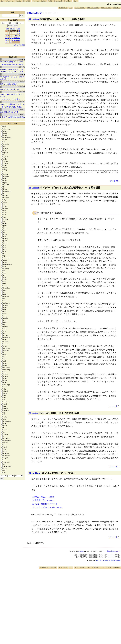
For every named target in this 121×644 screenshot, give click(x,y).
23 (15, 40)
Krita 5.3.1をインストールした (11, 89)
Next (18, 29)
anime (36, 19)
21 (11, 40)
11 (19, 35)
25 (19, 40)
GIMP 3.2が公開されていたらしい (12, 104)
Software (36, 1)
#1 (30, 19)
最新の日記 (63, 8)
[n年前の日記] (51, 13)
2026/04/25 (21, 92)
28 (11, 42)
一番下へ (117, 8)
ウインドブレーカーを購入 (10, 99)
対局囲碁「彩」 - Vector (43, 500)
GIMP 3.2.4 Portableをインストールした (12, 95)
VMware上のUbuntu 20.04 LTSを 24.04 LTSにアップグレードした (12, 71)
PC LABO (27, 1)
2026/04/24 (21, 102)
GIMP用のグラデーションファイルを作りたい (12, 78)
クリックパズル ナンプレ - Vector (47, 507)
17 (17, 38)
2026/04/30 (21, 59)
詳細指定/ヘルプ (113, 551)
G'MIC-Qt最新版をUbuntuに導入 (12, 62)
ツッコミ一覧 (106, 8)
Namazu (81, 551)
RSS (71, 8)
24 (17, 40)
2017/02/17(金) (35, 13)
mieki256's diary (114, 4)
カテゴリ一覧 (13, 123)
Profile (19, 1)
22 (13, 40)
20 (8, 40)
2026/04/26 (21, 87)
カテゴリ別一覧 (93, 8)
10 (17, 35)
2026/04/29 (21, 67)
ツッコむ (114, 181)
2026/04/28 (21, 74)
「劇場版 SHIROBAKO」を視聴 (12, 64)
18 (19, 38)
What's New (10, 1)
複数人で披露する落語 (8, 84)
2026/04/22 (21, 114)
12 (6, 38)
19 (6, 40)
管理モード (44, 567)
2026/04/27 (21, 82)
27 (8, 42)
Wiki (50, 1)
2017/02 (13, 29)
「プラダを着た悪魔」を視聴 (11, 107)
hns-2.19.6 (99, 560)
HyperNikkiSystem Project (112, 560)
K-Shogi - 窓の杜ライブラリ (45, 504)
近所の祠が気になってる (9, 112)
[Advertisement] (80, 589)
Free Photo (68, 1)
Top (2, 1)
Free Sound (58, 1)
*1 (34, 172)
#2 (30, 188)
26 (6, 42)
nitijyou (36, 473)
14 (11, 38)
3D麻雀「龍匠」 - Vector (43, 497)
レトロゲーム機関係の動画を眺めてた (12, 118)
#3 (30, 413)
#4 (30, 473)
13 (8, 38)
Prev (7, 29)
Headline (53, 567)
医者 (66, 346)
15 (13, 38)
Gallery (44, 1)
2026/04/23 (21, 109)
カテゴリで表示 (19, 45)
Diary (76, 1)
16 (15, 38)
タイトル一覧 (80, 8)
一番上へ (117, 567)
